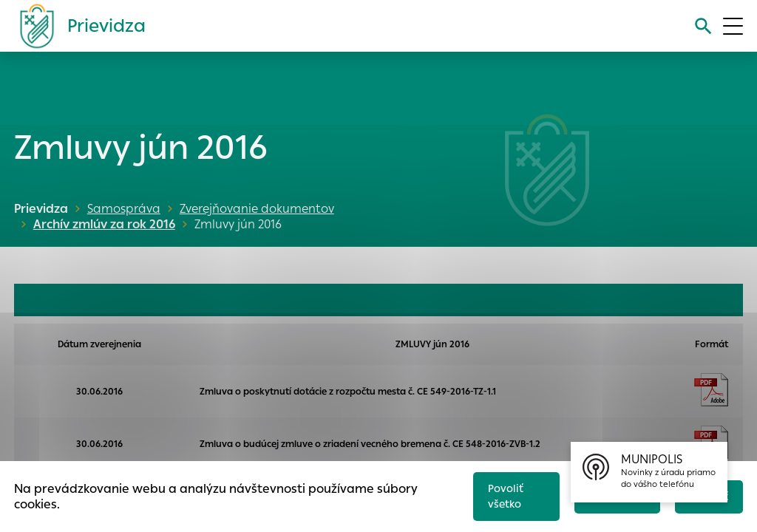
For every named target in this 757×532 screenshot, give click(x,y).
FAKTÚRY (456, 300)
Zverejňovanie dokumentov (257, 209)
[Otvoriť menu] (733, 26)
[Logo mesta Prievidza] (77, 26)
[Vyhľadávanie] (701, 26)
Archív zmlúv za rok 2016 (101, 224)
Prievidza (41, 209)
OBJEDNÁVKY (61, 300)
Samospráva (124, 209)
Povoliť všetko (498, 493)
